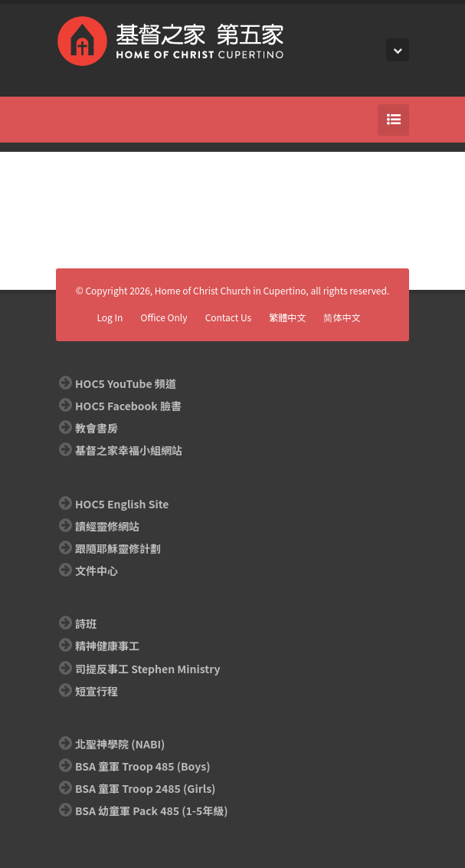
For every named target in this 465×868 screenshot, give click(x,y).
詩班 (86, 623)
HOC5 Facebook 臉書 (128, 406)
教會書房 (97, 428)
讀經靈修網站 (107, 526)
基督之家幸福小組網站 (129, 450)
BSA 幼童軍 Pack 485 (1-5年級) (151, 810)
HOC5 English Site (122, 504)
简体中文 (342, 317)
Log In (110, 317)
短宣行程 (97, 691)
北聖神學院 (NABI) (120, 744)
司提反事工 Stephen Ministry (147, 669)
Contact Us (229, 317)
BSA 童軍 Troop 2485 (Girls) (145, 788)
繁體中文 (287, 317)
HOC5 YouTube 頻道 (126, 383)
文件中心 (97, 570)
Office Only (164, 317)
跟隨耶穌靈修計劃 (118, 548)
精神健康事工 (107, 646)
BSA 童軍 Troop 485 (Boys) (142, 766)
